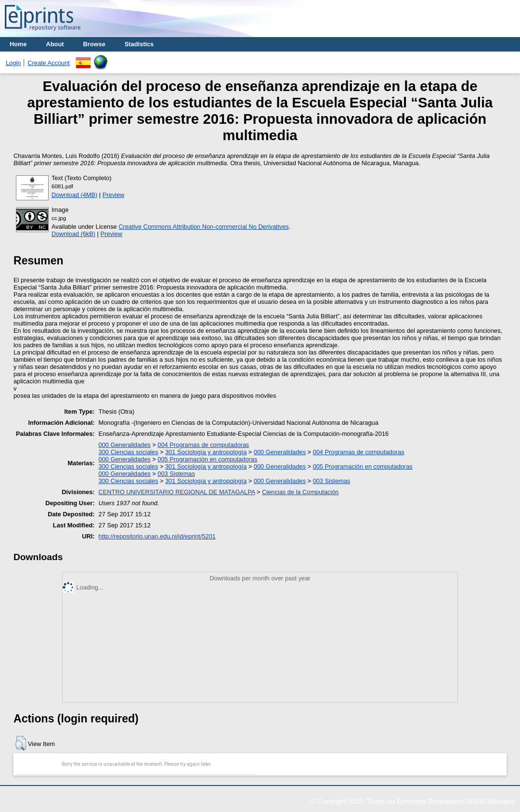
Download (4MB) (74, 195)
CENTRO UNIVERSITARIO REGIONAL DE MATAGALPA (177, 492)
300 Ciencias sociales (129, 452)
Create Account (49, 63)
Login (13, 63)
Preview (114, 195)
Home (18, 44)
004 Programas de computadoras (203, 445)
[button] (20, 743)
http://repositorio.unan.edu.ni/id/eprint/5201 (157, 536)
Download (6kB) (73, 234)
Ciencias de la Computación (300, 492)
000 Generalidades (125, 445)
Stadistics (139, 44)
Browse (94, 44)
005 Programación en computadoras (207, 459)
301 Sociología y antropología (206, 452)
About (55, 44)
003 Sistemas (176, 474)
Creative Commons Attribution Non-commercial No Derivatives (203, 227)
